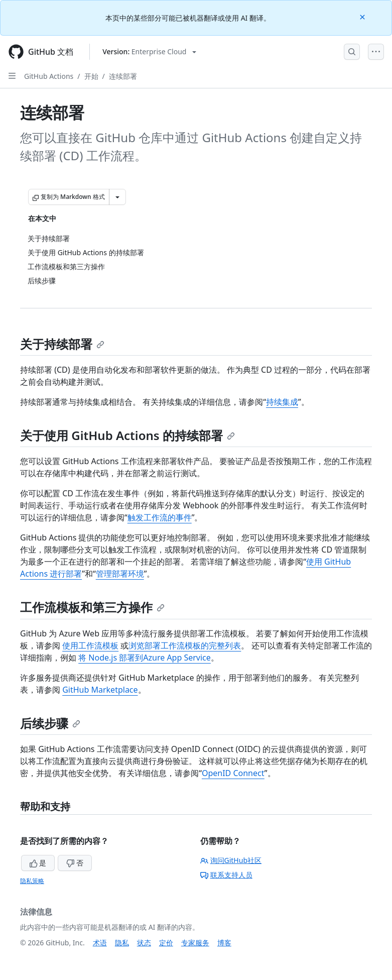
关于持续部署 (62, 344)
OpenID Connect (233, 773)
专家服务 (195, 943)
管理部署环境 (120, 574)
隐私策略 (32, 881)
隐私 (122, 943)
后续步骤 (50, 723)
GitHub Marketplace (100, 690)
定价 (166, 943)
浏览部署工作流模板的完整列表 (185, 645)
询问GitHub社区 (231, 860)
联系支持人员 (226, 875)
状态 (144, 943)
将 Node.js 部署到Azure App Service (145, 658)
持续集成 (282, 402)
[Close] (363, 16)
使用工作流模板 (90, 645)
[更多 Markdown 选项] (117, 197)
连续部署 (123, 76)
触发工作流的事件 (160, 517)
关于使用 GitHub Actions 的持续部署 (127, 435)
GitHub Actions (49, 76)
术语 (100, 943)
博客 (224, 943)
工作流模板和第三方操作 (92, 607)
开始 (91, 76)
